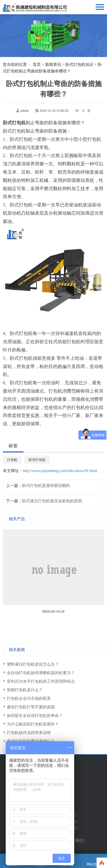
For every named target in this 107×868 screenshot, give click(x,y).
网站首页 (94, 861)
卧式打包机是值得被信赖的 (46, 486)
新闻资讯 (53, 65)
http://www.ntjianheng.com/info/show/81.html (60, 471)
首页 (37, 65)
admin (25, 111)
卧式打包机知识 (79, 65)
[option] (53, 573)
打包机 (12, 460)
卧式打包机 (37, 460)
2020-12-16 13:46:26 (54, 111)
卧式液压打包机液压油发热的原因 (52, 501)
